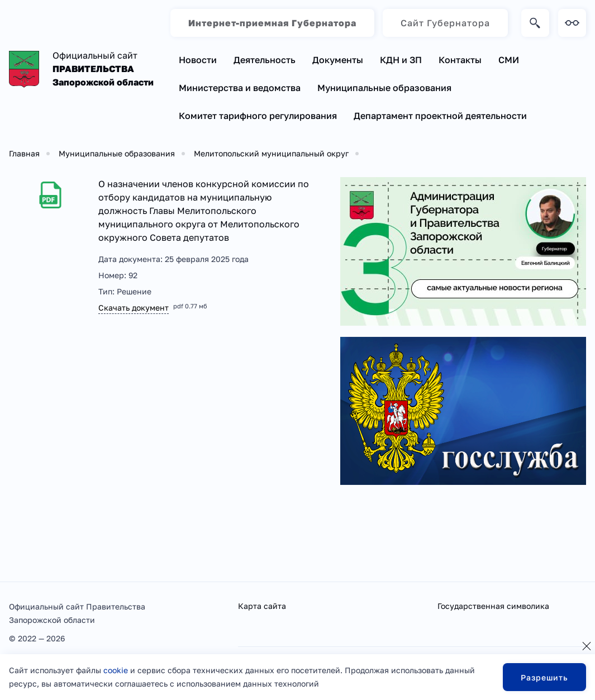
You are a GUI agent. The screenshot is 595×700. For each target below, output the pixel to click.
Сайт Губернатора (445, 23)
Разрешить (544, 677)
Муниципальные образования (384, 88)
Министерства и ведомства (240, 88)
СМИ (509, 60)
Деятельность (265, 60)
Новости (198, 60)
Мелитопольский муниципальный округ (271, 153)
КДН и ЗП (401, 60)
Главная (24, 153)
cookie (116, 670)
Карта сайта (262, 606)
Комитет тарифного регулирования (258, 116)
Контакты (460, 60)
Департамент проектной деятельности (440, 116)
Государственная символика (493, 606)
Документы (338, 60)
